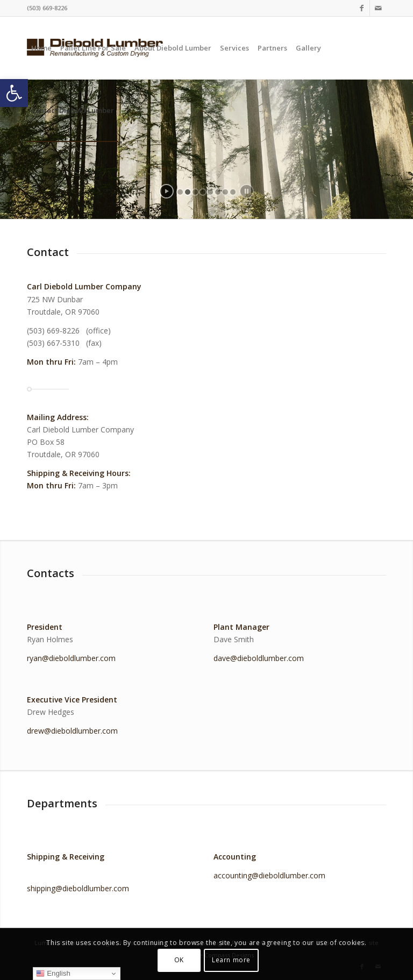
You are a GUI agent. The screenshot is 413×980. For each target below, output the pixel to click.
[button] (14, 93)
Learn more (231, 960)
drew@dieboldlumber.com (72, 731)
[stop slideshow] (247, 191)
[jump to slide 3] (195, 192)
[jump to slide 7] (225, 192)
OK (179, 960)
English (53, 974)
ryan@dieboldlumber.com (71, 658)
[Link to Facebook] (362, 8)
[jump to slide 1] (180, 192)
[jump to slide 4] (203, 192)
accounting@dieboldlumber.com (269, 875)
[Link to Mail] (378, 8)
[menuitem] (41, 48)
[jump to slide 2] (188, 192)
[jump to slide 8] (233, 192)
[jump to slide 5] (210, 192)
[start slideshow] (166, 191)
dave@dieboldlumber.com (259, 658)
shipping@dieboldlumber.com (78, 888)
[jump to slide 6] (218, 192)
